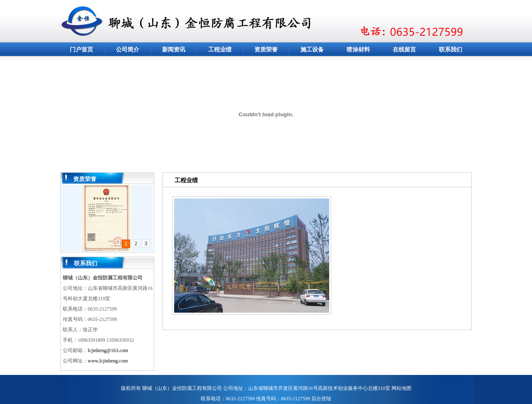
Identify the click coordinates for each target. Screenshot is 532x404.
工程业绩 (220, 50)
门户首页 (81, 50)
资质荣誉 (266, 50)
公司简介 (128, 50)
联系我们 (451, 50)
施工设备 (312, 50)
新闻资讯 (174, 50)
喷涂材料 (358, 50)
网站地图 (401, 388)
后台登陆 (321, 399)
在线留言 (404, 50)
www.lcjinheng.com (108, 361)
